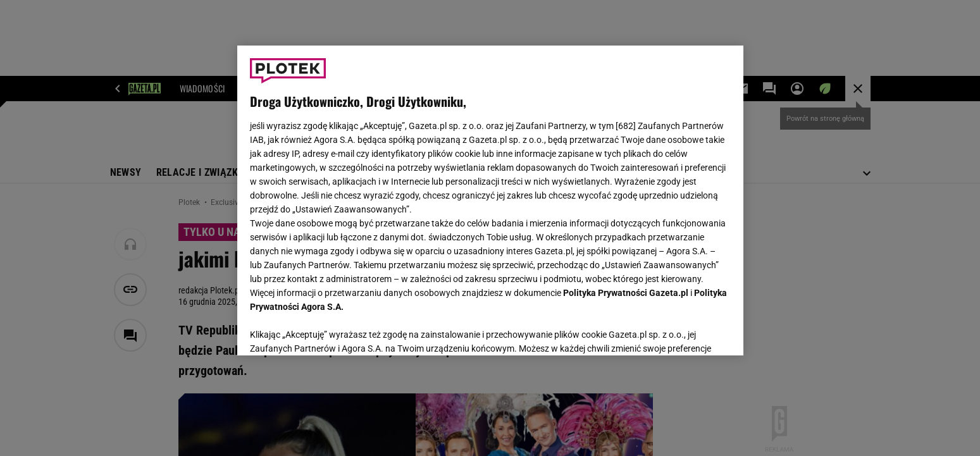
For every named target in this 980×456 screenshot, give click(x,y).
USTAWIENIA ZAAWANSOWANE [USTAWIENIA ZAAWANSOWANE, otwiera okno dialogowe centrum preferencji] (332, 330)
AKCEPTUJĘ (687, 331)
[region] (490, 200)
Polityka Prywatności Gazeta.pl (626, 293)
